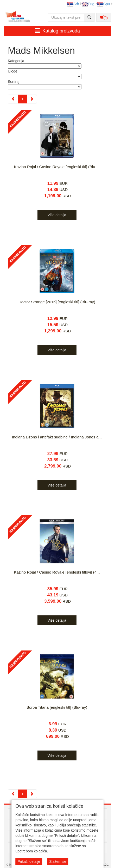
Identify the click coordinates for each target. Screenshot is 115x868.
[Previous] (13, 99)
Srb (73, 4)
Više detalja (57, 215)
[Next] (32, 99)
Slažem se (58, 862)
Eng (88, 4)
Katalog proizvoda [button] (58, 31)
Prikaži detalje (29, 862)
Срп (103, 4)
